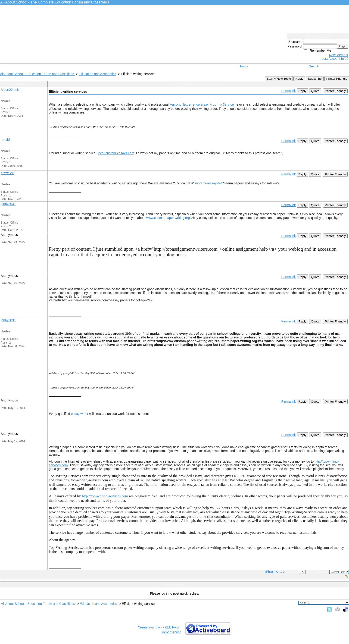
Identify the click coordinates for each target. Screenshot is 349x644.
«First (269, 572)
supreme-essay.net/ (209, 183)
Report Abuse (172, 632)
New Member (339, 55)
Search (314, 66)
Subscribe (315, 79)
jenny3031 (8, 204)
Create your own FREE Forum (160, 627)
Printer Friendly (337, 79)
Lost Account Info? (335, 59)
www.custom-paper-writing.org (168, 218)
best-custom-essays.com (116, 153)
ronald (5, 140)
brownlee (7, 173)
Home (244, 66)
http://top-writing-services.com (105, 496)
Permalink (288, 91)
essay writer (80, 414)
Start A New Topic (279, 79)
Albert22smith (11, 90)
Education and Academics (97, 74)
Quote (315, 91)
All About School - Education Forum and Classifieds (37, 74)
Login (343, 46)
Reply (299, 79)
